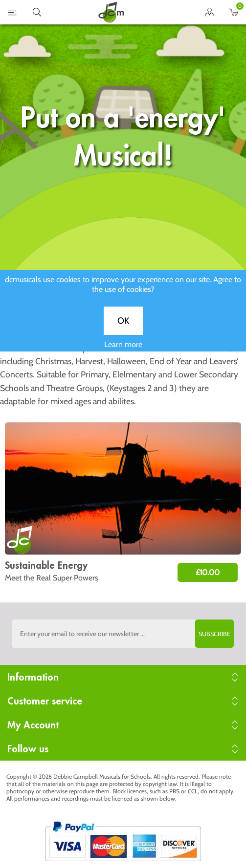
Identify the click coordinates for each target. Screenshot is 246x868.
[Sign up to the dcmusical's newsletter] (123, 634)
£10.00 (208, 572)
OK (123, 329)
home (111, 12)
